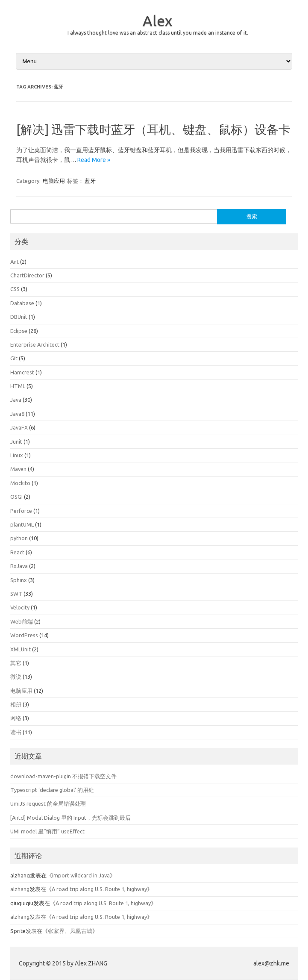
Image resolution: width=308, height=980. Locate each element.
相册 (16, 704)
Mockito (20, 483)
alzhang (20, 889)
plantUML (22, 524)
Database (22, 303)
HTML (18, 386)
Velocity (20, 607)
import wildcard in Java (81, 875)
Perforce (21, 511)
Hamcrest (22, 372)
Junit (16, 441)
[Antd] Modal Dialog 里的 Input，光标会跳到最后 (70, 818)
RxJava (19, 566)
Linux (17, 455)
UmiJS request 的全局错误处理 (48, 803)
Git (14, 358)
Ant (15, 262)
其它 (16, 663)
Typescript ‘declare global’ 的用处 (52, 790)
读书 (16, 732)
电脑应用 (54, 181)
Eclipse (19, 331)
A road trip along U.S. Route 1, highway (99, 889)
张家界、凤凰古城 (70, 931)
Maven (18, 469)
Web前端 (22, 621)
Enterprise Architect (35, 344)
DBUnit (19, 317)
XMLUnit (21, 649)
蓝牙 (90, 181)
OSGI (16, 497)
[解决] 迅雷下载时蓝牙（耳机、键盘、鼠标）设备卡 (153, 129)
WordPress (24, 635)
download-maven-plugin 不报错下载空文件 (63, 776)
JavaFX (19, 427)
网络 (16, 718)
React (17, 552)
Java (16, 400)
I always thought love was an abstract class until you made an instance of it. (158, 33)
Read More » (94, 160)
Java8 (17, 414)
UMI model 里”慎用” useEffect (47, 831)
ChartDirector (27, 275)
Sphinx (19, 580)
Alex (157, 21)
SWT (16, 594)
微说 (16, 677)
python (19, 538)
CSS (15, 289)
